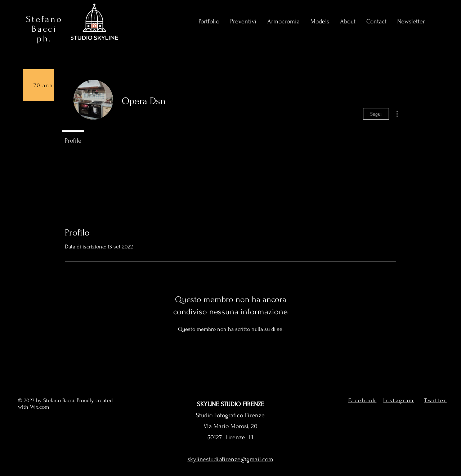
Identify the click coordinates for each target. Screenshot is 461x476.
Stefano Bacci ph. (44, 29)
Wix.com (40, 407)
